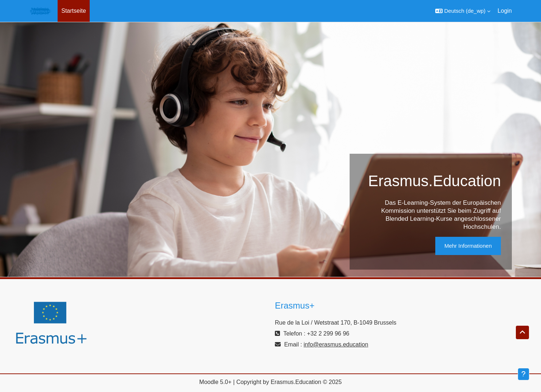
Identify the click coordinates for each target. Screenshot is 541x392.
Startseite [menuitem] (74, 11)
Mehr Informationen (468, 246)
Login (505, 11)
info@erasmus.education (336, 344)
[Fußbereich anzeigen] (524, 374)
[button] (463, 11)
